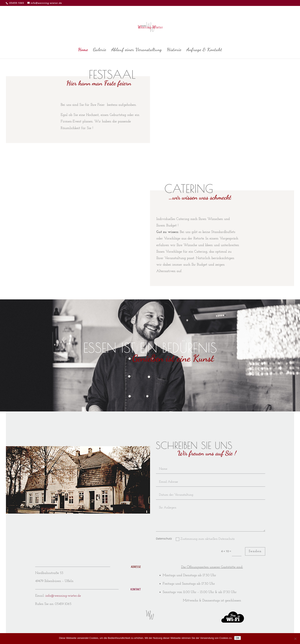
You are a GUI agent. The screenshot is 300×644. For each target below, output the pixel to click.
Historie (174, 50)
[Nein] (295, 639)
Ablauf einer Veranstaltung (137, 50)
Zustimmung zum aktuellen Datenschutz (205, 539)
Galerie (100, 50)
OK (238, 638)
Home (83, 50)
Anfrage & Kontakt (204, 50)
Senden (255, 551)
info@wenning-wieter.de (63, 596)
